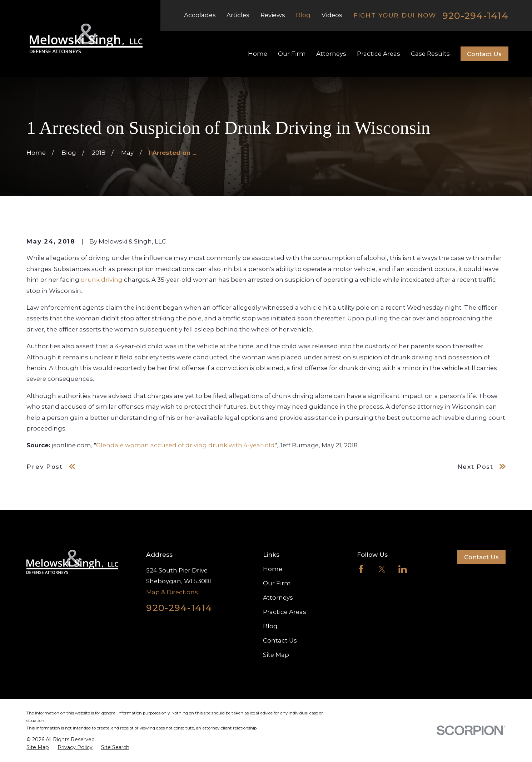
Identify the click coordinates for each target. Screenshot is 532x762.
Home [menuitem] (258, 54)
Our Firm (277, 583)
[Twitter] (382, 569)
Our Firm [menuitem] (292, 54)
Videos (332, 15)
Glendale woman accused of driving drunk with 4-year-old (185, 445)
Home (273, 569)
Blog (303, 15)
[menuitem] (38, 748)
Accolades (200, 15)
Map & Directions (172, 592)
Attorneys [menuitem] (331, 54)
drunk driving (102, 280)
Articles (238, 15)
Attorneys (278, 598)
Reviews (273, 15)
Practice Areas (285, 612)
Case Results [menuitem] (430, 54)
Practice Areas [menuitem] (379, 54)
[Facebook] (361, 569)
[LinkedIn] (403, 569)
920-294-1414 (475, 16)
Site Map (276, 655)
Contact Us (484, 54)
